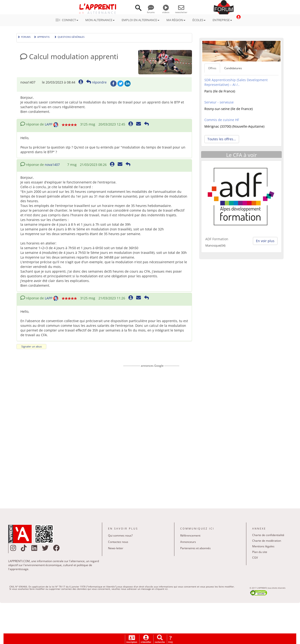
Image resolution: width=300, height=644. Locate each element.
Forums (24, 36)
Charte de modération (267, 541)
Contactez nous (118, 542)
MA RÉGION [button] (176, 20)
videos (166, 11)
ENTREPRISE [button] (222, 20)
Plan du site (260, 552)
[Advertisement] (151, 434)
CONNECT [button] (68, 20)
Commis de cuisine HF (222, 120)
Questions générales (69, 36)
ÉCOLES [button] (199, 20)
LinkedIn (127, 84)
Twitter (120, 84)
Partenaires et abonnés (195, 548)
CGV (255, 558)
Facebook (113, 84)
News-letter (116, 548)
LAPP (49, 124)
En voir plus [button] (265, 241)
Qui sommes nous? (120, 535)
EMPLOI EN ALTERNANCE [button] (141, 20)
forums (151, 11)
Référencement (190, 535)
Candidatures (233, 68)
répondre (96, 82)
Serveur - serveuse (219, 102)
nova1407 (52, 165)
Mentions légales (263, 546)
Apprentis (42, 36)
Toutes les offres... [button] (222, 139)
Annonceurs (188, 542)
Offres (212, 68)
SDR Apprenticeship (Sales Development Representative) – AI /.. (236, 82)
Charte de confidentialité (268, 535)
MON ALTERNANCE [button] (100, 20)
